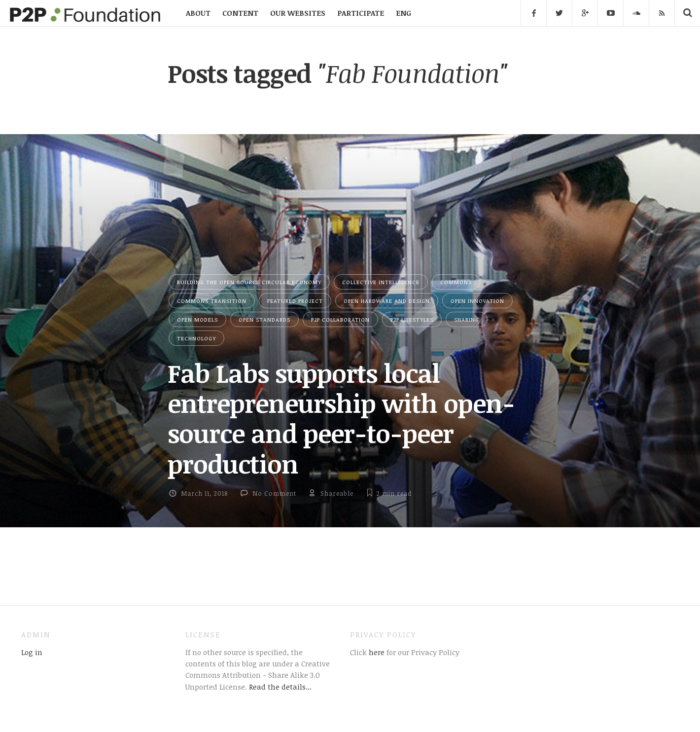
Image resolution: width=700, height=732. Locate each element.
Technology (196, 338)
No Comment (274, 493)
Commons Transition (212, 301)
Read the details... (280, 687)
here (376, 652)
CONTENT (240, 13)
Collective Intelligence (381, 282)
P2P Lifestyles (412, 319)
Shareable (337, 493)
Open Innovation (477, 301)
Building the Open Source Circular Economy (249, 282)
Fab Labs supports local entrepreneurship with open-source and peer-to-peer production (341, 418)
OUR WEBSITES (298, 13)
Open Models (197, 319)
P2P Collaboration (340, 319)
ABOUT (198, 13)
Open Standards (264, 319)
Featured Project (295, 301)
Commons (456, 282)
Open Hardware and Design (387, 301)
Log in (32, 652)
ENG (403, 13)
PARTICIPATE (361, 13)
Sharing (467, 319)
